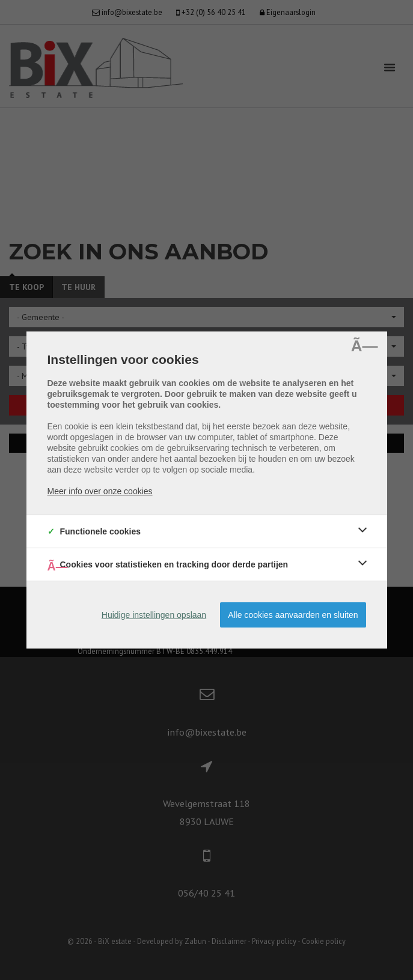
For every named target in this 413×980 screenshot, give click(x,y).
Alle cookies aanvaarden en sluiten (293, 615)
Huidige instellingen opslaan (154, 615)
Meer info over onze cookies (100, 491)
